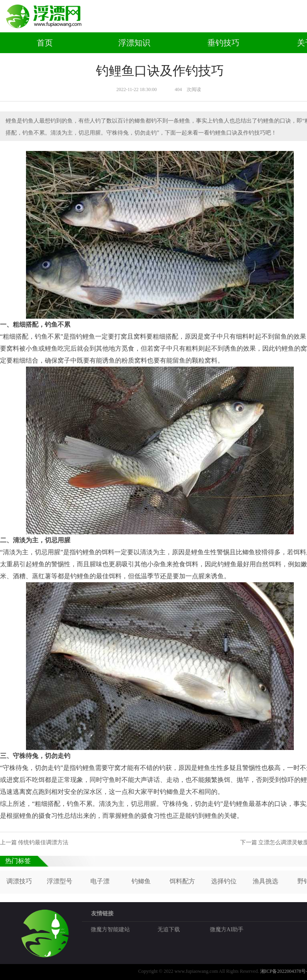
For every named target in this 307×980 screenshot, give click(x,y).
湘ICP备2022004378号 (283, 971)
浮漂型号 (60, 881)
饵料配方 (182, 881)
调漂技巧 (19, 881)
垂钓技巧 (223, 43)
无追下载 (169, 929)
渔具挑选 (265, 881)
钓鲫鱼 (141, 881)
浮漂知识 (134, 43)
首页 (45, 43)
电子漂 (100, 881)
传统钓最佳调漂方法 (43, 842)
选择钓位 (224, 881)
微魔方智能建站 (110, 929)
